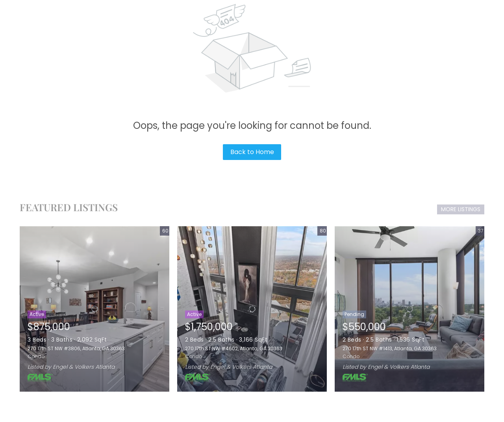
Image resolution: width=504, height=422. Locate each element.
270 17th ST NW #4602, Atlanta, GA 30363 (234, 349)
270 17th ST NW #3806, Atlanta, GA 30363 (76, 349)
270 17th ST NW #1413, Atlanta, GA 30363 (390, 349)
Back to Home (252, 152)
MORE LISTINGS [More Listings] (461, 209)
